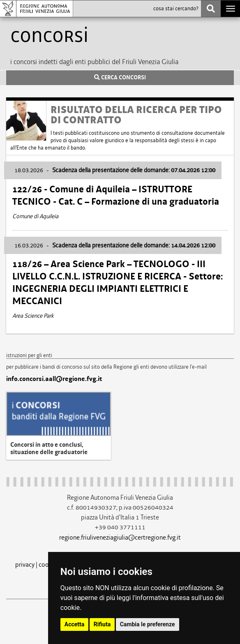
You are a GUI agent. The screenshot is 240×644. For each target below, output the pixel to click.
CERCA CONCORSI (120, 78)
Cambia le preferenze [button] (148, 624)
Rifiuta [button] (102, 624)
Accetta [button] (75, 624)
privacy (25, 564)
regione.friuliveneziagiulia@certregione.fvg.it (120, 537)
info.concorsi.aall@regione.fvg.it (54, 379)
